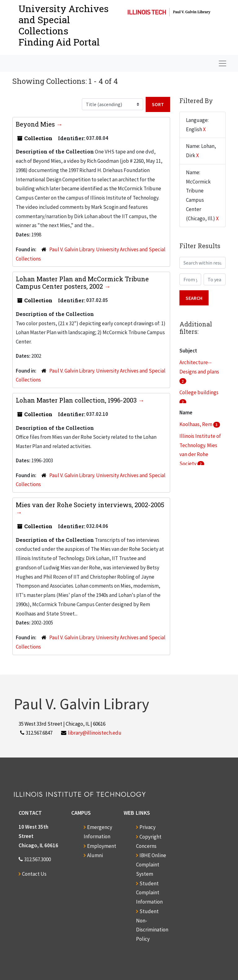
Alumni (95, 855)
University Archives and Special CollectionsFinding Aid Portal (64, 25)
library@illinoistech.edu (95, 733)
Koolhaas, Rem (196, 424)
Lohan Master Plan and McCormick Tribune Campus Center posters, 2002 (82, 283)
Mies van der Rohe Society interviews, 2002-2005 (90, 505)
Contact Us (34, 874)
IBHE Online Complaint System (151, 865)
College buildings (199, 392)
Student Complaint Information (149, 893)
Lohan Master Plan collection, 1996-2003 (77, 400)
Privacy (148, 827)
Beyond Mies (36, 124)
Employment (102, 846)
